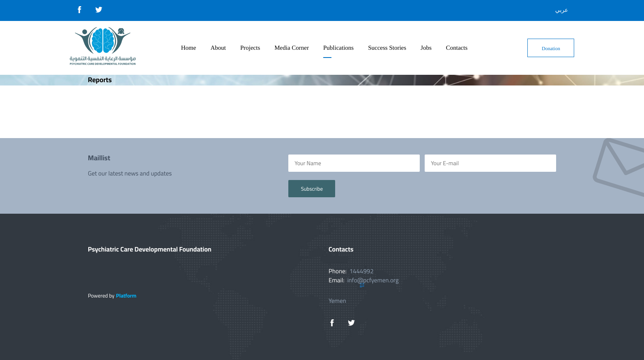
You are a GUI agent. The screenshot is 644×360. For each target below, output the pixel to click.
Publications (338, 48)
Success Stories (387, 48)
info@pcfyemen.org (373, 280)
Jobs (426, 48)
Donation (551, 48)
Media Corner (292, 48)
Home (189, 48)
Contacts (457, 48)
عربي (562, 10)
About (218, 48)
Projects (250, 48)
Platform (126, 296)
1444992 (362, 271)
